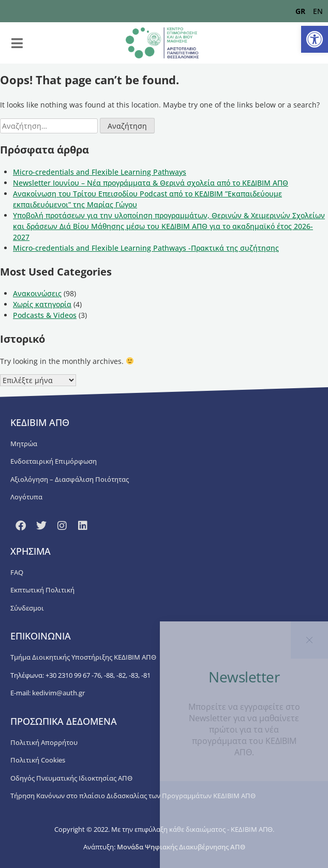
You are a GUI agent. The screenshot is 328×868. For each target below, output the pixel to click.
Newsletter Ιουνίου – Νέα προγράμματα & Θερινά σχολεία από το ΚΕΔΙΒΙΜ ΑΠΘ (151, 183)
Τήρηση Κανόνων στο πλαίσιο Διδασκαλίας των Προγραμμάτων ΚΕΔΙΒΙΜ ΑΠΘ (133, 796)
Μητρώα (24, 444)
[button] (315, 39)
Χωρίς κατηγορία (42, 304)
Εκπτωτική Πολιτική (42, 590)
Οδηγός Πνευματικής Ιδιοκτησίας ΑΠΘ (71, 778)
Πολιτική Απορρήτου (44, 742)
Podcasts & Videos (45, 315)
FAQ (17, 572)
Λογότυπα (26, 497)
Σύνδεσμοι (27, 608)
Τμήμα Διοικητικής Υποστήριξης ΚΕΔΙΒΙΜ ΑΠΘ (83, 657)
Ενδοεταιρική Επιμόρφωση (54, 461)
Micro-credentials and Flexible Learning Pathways (100, 172)
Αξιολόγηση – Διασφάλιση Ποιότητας (70, 479)
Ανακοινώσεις (37, 293)
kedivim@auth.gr (58, 693)
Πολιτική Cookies (38, 760)
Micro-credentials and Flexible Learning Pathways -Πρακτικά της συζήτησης (146, 248)
